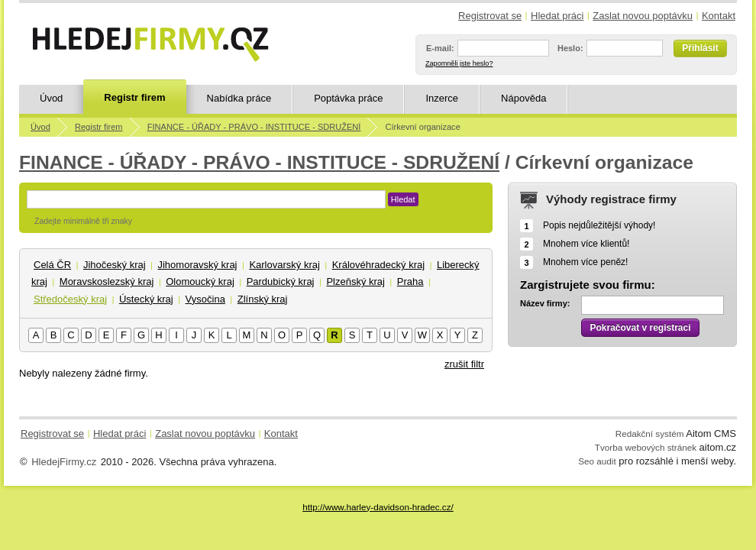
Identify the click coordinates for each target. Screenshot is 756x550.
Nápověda (523, 98)
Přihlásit (700, 48)
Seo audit (597, 461)
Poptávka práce (348, 98)
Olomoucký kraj (200, 281)
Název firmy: (545, 303)
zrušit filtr (464, 364)
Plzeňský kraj (355, 281)
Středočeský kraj (70, 299)
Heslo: (570, 48)
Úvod (51, 98)
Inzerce (442, 98)
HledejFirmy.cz (64, 462)
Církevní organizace (423, 127)
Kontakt (719, 16)
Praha (410, 281)
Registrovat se (490, 16)
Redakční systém (650, 434)
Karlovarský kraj (284, 265)
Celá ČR (52, 265)
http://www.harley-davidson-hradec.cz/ (378, 507)
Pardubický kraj (281, 281)
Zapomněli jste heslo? (459, 63)
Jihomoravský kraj (197, 265)
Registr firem (134, 97)
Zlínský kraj (263, 299)
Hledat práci (557, 16)
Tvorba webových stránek (646, 447)
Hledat (403, 199)
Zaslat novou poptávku (643, 16)
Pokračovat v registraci (640, 328)
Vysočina (205, 299)
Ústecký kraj (146, 299)
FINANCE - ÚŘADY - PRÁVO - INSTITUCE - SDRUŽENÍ (254, 127)
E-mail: (440, 48)
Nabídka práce (239, 98)
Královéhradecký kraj (378, 265)
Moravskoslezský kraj (107, 281)
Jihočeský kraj (115, 265)
